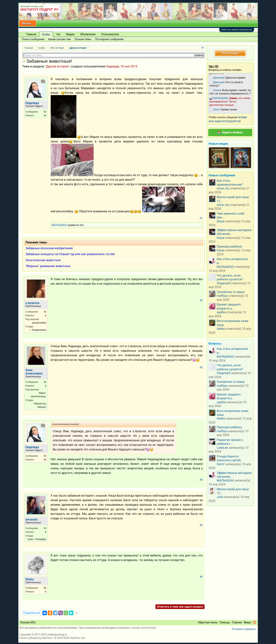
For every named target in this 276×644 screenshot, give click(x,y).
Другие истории (57, 66)
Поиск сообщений (33, 39)
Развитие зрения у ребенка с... (230, 442)
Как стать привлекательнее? (230, 182)
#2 (201, 300)
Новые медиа (218, 144)
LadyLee (222, 448)
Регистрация (230, 53)
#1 (201, 218)
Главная (31, 34)
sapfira (221, 312)
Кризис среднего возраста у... (229, 306)
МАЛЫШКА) (59, 225)
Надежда (112, 66)
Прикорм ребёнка (229, 247)
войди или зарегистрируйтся (228, 119)
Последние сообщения (109, 39)
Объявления (88, 34)
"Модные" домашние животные (48, 266)
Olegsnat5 (224, 283)
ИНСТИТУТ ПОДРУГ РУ (39, 10)
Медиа (70, 34)
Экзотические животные (43, 260)
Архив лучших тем (59, 39)
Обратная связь (208, 622)
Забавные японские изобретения (49, 248)
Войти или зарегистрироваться (237, 30)
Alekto (221, 329)
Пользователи (110, 34)
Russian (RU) (28, 622)
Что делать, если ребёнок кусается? (230, 277)
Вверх (248, 622)
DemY (221, 464)
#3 (201, 367)
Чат (58, 34)
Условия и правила (244, 629)
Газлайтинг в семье (231, 292)
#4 (201, 480)
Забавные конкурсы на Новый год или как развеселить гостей (70, 254)
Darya (221, 221)
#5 (201, 525)
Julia (220, 497)
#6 (201, 577)
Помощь (225, 622)
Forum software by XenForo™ (52, 638)
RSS (254, 622)
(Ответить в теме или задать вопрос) (180, 607)
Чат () (214, 66)
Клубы (46, 34)
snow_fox (223, 188)
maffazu (222, 296)
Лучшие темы (83, 39)
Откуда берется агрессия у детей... (230, 458)
